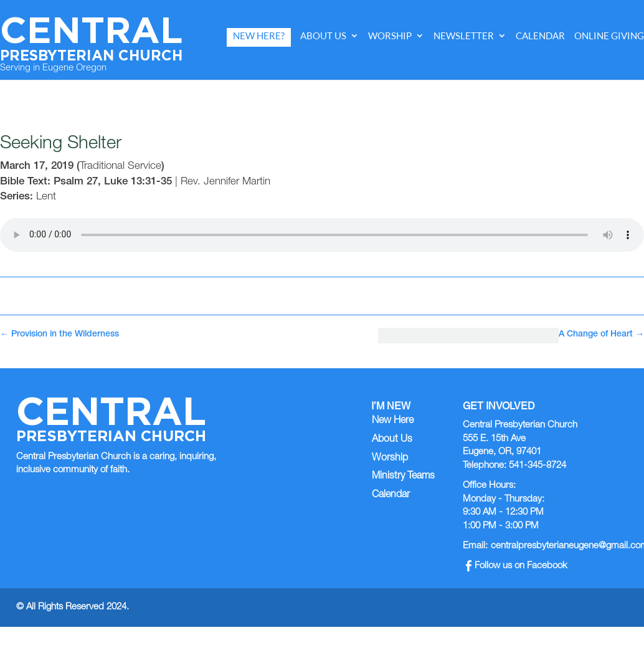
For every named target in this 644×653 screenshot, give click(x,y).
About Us (323, 36)
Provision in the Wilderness (59, 335)
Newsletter (464, 36)
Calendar (540, 36)
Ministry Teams (403, 477)
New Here (393, 421)
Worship (390, 36)
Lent (46, 197)
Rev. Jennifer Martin (225, 182)
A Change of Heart (601, 335)
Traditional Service (121, 167)
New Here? (259, 36)
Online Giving (609, 36)
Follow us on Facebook (517, 566)
